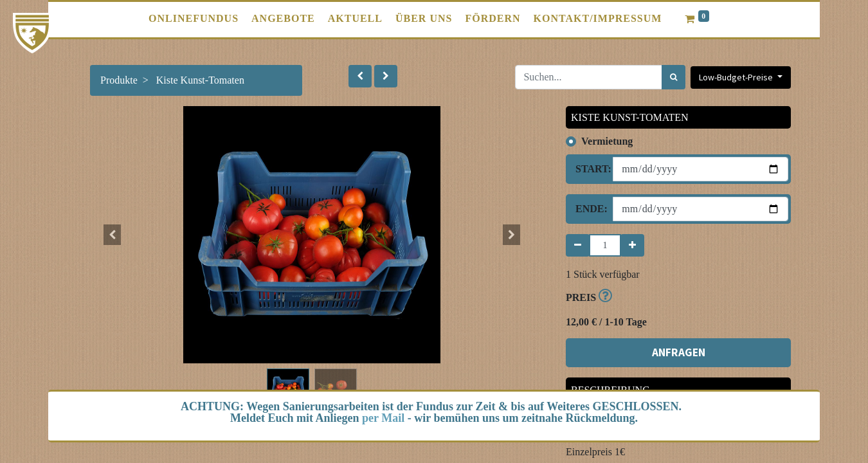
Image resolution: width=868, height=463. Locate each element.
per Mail (383, 418)
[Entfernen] (578, 245)
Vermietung (607, 141)
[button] (360, 76)
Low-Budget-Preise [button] (737, 77)
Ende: (589, 209)
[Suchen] (674, 77)
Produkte (119, 80)
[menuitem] (194, 19)
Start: (589, 169)
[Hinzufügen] (632, 245)
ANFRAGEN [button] (679, 352)
